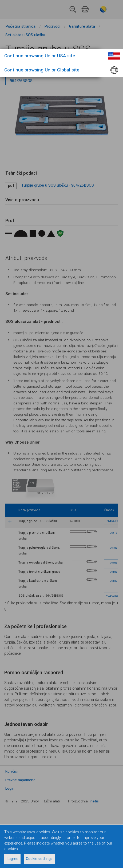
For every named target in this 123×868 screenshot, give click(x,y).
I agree (12, 859)
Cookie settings (39, 859)
